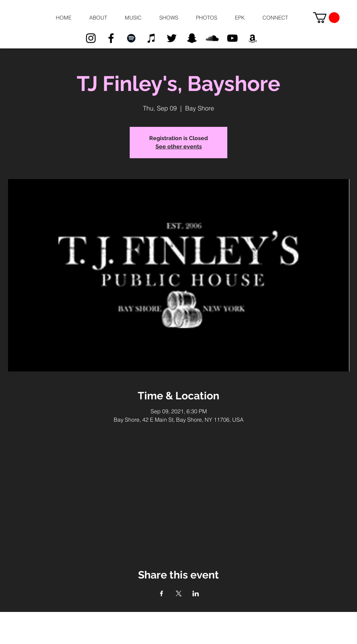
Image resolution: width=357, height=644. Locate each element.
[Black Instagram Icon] (91, 38)
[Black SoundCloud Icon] (212, 38)
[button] (98, 18)
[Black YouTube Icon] (232, 38)
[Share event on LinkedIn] (196, 593)
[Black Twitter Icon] (172, 38)
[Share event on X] (179, 593)
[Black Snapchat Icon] (192, 38)
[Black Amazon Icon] (253, 38)
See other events (179, 147)
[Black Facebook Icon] (111, 38)
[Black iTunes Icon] (151, 38)
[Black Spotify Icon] (131, 38)
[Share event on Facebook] (162, 593)
